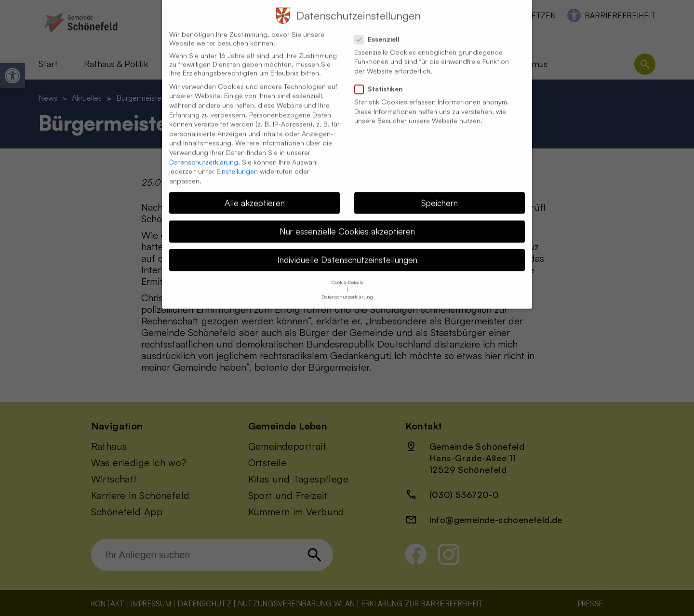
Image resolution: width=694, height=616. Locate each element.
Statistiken (383, 78)
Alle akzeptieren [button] (255, 191)
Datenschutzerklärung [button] (347, 286)
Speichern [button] (440, 191)
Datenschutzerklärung (204, 151)
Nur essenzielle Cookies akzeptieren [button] (347, 220)
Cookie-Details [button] (347, 271)
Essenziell (381, 28)
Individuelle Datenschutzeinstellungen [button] (347, 249)
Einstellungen (237, 160)
